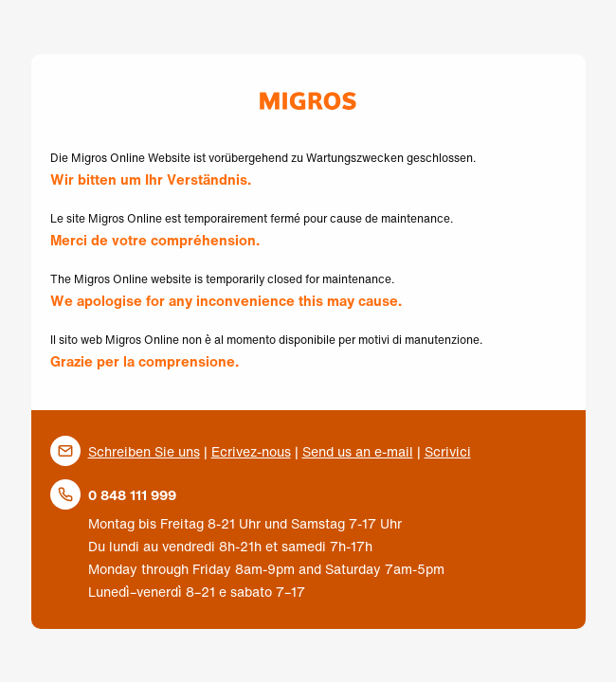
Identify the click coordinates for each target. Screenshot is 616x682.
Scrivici (448, 451)
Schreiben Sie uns (144, 451)
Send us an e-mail (358, 451)
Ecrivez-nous (251, 451)
